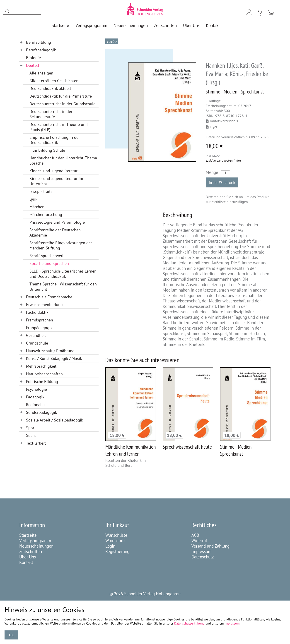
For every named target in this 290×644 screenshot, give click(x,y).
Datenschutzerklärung (189, 623)
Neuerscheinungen (36, 546)
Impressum (201, 551)
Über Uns (28, 557)
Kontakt (26, 562)
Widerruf (199, 541)
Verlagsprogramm (35, 541)
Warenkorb (115, 541)
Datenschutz (203, 557)
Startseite (28, 535)
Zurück (113, 41)
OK (11, 635)
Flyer (212, 127)
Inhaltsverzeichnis (222, 121)
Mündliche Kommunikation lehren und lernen (131, 450)
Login (110, 546)
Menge (212, 172)
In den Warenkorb (222, 182)
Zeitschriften (31, 551)
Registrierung (117, 551)
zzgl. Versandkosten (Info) (223, 160)
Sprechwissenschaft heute (187, 447)
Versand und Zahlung (210, 546)
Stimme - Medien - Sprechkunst (237, 450)
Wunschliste (116, 535)
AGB (195, 535)
